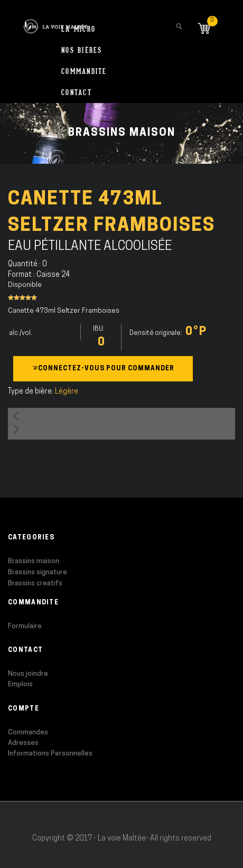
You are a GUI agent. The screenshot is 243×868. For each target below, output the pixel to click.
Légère (67, 392)
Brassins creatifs (35, 584)
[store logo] (55, 21)
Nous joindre (28, 674)
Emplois (20, 684)
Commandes (28, 732)
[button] (121, 416)
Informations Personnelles (50, 754)
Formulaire (25, 626)
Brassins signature (38, 572)
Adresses (23, 743)
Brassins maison (34, 561)
